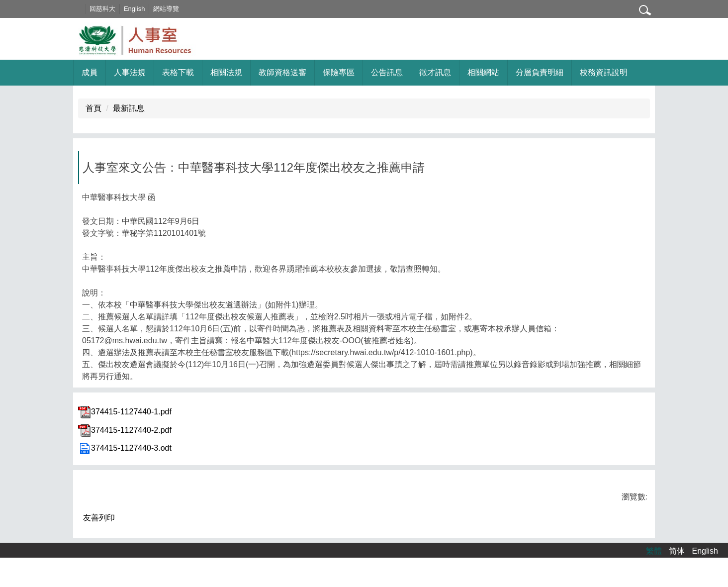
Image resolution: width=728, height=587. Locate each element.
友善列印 (99, 518)
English (148, 9)
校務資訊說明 (604, 72)
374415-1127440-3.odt (125, 448)
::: (92, 9)
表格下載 (178, 72)
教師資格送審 (282, 72)
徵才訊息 (435, 72)
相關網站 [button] (483, 72)
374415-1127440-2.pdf (125, 430)
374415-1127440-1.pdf (125, 412)
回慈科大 (116, 9)
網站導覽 (180, 9)
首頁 (93, 108)
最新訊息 (129, 108)
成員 (90, 72)
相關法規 (226, 72)
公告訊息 (387, 72)
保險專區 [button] (339, 72)
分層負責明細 (540, 72)
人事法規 (130, 72)
